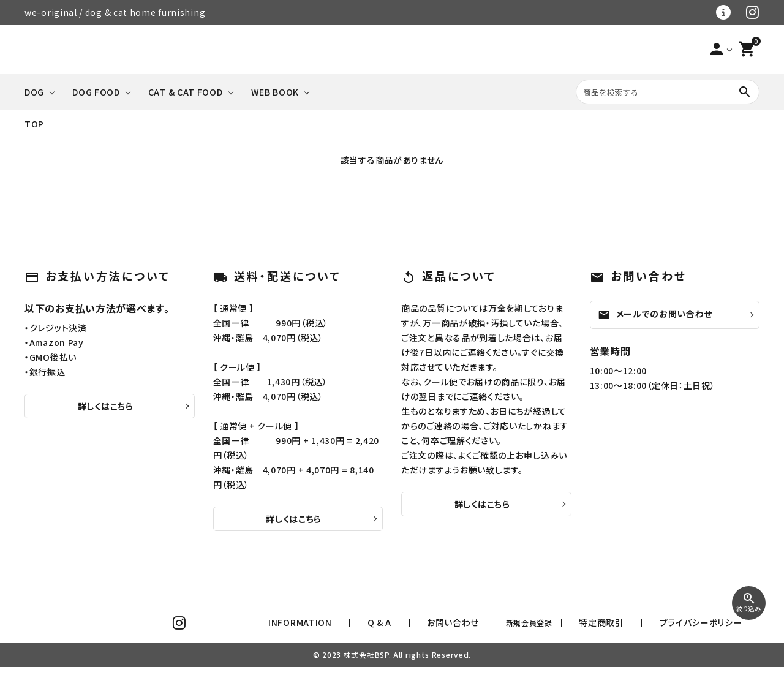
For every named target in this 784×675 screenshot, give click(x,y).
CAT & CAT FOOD (186, 92)
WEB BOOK (275, 92)
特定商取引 (643, 627)
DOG (34, 92)
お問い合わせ (517, 627)
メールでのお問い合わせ (655, 314)
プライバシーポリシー (715, 627)
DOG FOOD (96, 92)
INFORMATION (411, 627)
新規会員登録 (581, 627)
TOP (34, 124)
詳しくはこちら (106, 406)
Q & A (466, 627)
